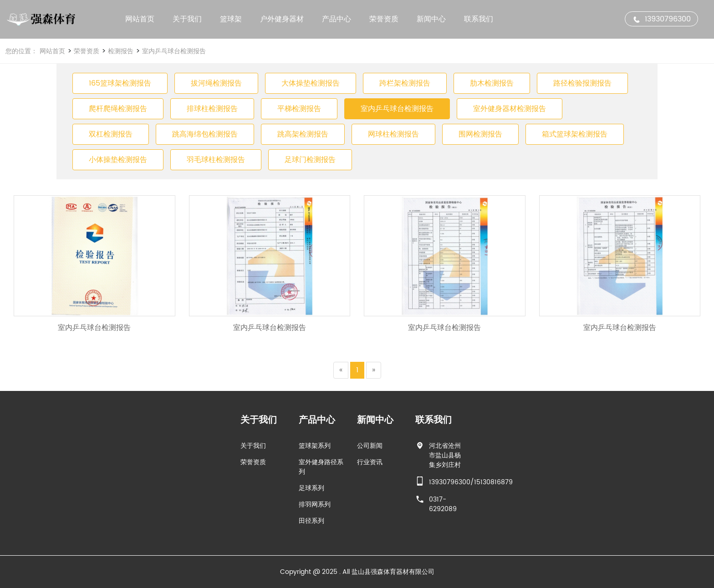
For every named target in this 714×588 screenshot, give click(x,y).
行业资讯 (22, 462)
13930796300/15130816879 (123, 482)
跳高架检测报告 (303, 134)
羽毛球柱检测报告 (216, 160)
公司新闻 (22, 446)
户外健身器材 (282, 19)
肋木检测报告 (492, 83)
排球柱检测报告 (212, 109)
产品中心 (337, 19)
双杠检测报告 (111, 134)
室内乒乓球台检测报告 (173, 51)
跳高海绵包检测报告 (205, 134)
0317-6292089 (95, 504)
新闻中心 (431, 19)
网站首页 (140, 19)
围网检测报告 (480, 134)
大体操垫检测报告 (311, 83)
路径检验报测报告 (582, 83)
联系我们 (479, 19)
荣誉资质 (384, 19)
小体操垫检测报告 (118, 160)
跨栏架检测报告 (405, 83)
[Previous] (341, 370)
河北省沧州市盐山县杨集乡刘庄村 (97, 455)
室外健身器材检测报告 (510, 109)
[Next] (374, 370)
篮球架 (231, 19)
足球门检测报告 (310, 160)
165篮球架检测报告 (120, 83)
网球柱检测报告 (393, 134)
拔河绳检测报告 (216, 83)
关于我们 (187, 19)
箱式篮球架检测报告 (575, 134)
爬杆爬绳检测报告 (118, 109)
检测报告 (120, 51)
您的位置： (21, 51)
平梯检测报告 (299, 109)
